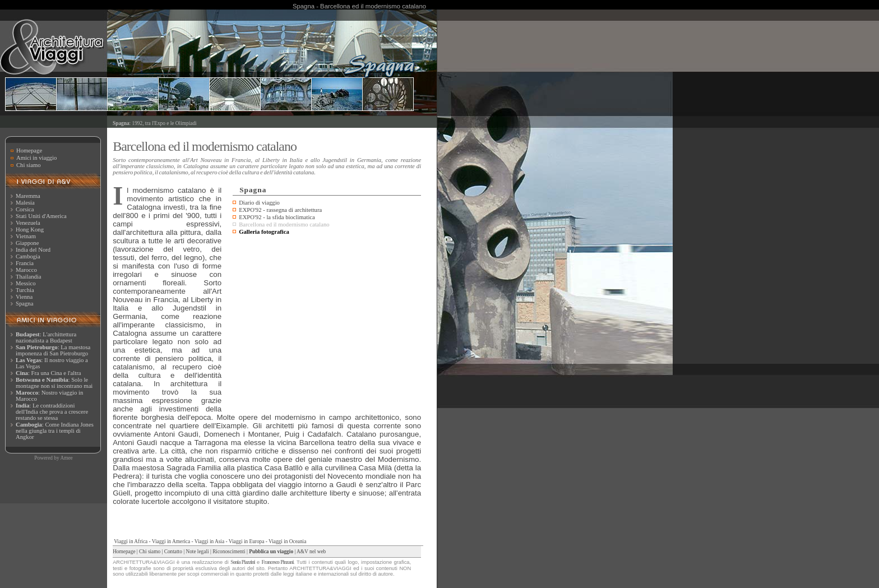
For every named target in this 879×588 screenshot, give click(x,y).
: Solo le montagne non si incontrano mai (54, 383)
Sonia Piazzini (242, 562)
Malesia (25, 203)
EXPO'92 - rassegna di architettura (280, 210)
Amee (66, 458)
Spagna (24, 304)
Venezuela (28, 223)
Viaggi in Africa (131, 541)
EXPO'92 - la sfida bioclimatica (277, 217)
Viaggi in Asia (209, 541)
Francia (25, 263)
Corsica (25, 209)
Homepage (29, 151)
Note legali (197, 552)
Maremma (28, 196)
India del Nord (33, 250)
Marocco (26, 270)
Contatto (173, 552)
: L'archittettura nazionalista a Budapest (46, 337)
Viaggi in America (171, 541)
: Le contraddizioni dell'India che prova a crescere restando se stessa (52, 412)
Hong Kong (30, 230)
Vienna (24, 297)
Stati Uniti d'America (41, 216)
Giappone (27, 243)
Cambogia (28, 256)
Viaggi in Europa (247, 541)
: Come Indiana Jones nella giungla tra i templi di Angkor (55, 431)
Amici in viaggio (36, 158)
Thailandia (29, 277)
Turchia (25, 290)
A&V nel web (311, 552)
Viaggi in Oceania (287, 541)
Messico (26, 283)
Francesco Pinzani (278, 562)
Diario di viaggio (259, 203)
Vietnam (26, 236)
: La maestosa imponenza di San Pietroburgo (53, 350)
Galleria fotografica (264, 232)
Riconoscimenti (229, 552)
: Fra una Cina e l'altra (48, 373)
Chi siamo (29, 165)
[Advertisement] (327, 322)
